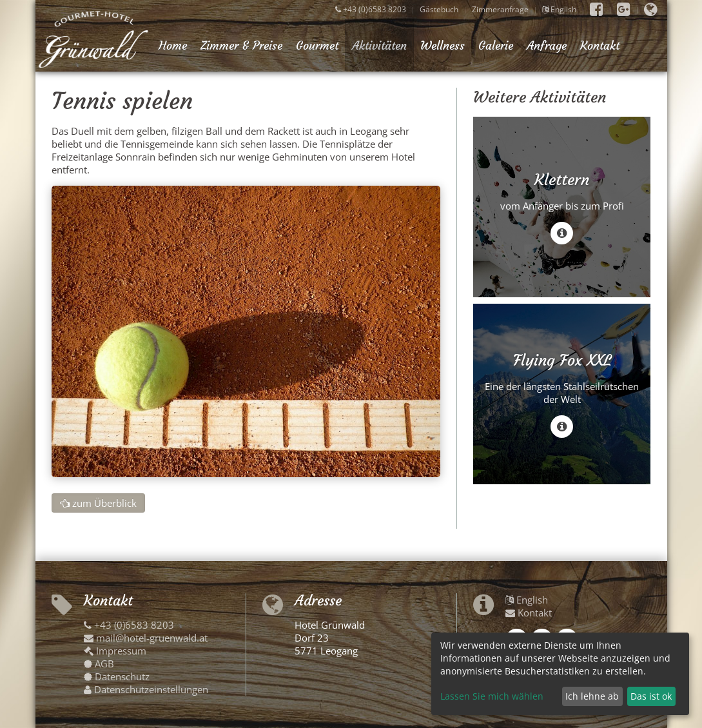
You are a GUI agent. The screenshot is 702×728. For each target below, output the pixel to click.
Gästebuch (439, 9)
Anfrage (547, 45)
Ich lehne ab (592, 696)
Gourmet (317, 45)
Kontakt (600, 45)
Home (173, 45)
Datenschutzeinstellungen (146, 689)
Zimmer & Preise (241, 45)
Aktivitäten (379, 45)
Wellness (443, 45)
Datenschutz (117, 676)
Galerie (496, 45)
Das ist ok (651, 696)
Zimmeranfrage (500, 9)
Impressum (115, 651)
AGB (99, 664)
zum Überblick (98, 503)
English (559, 9)
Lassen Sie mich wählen (492, 696)
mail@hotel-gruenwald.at (146, 638)
